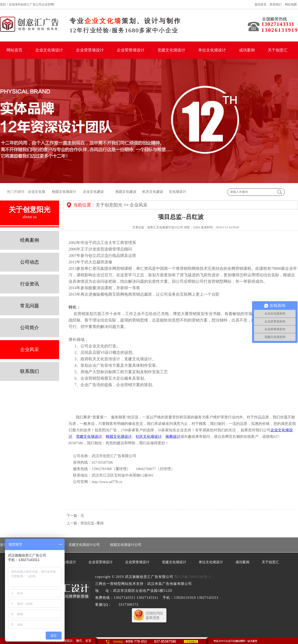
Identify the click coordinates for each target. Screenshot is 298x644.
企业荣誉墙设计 (131, 50)
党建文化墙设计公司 (84, 545)
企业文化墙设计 (49, 50)
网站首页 (14, 50)
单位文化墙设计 (212, 50)
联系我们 (276, 4)
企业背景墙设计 (90, 50)
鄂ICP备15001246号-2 (193, 577)
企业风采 (139, 205)
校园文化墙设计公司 (126, 545)
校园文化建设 (126, 192)
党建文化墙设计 (171, 50)
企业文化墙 (37, 192)
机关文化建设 (152, 192)
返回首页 (261, 4)
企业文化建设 (93, 192)
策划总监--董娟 (92, 523)
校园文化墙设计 (64, 192)
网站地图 (291, 4)
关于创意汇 (278, 50)
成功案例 (247, 50)
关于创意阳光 (109, 205)
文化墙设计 (178, 192)
